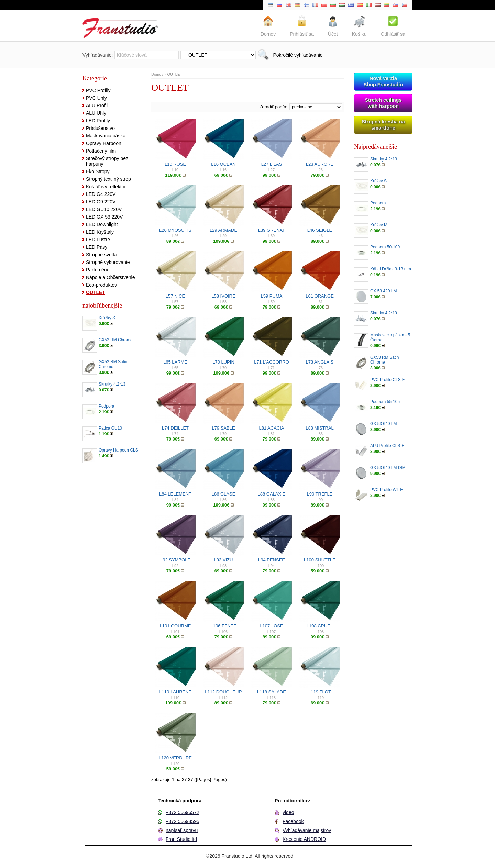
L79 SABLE (223, 428)
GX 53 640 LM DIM (388, 468)
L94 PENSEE (272, 560)
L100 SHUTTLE (320, 560)
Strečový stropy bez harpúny (107, 161)
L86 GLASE (224, 494)
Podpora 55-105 (385, 402)
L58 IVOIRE (223, 296)
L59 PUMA (272, 296)
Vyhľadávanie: (98, 55)
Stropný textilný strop (108, 179)
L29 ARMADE (223, 230)
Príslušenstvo (100, 128)
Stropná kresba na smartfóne (383, 125)
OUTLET (96, 292)
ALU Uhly (96, 113)
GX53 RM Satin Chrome (113, 364)
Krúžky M (379, 225)
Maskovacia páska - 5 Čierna (390, 337)
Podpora (106, 406)
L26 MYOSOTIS (175, 230)
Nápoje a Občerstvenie (110, 277)
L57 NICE (175, 296)
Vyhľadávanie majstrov (307, 830)
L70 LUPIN (223, 362)
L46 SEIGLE (320, 230)
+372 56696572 (183, 812)
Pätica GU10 (110, 428)
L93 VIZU (224, 560)
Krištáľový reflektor (106, 187)
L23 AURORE (320, 164)
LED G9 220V (101, 202)
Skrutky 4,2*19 (384, 313)
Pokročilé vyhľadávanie (298, 55)
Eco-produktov (101, 285)
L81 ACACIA (272, 428)
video (288, 812)
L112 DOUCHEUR (223, 692)
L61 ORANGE (320, 296)
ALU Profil (97, 105)
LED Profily (98, 121)
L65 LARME (175, 362)
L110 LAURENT (175, 692)
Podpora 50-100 (385, 247)
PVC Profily (98, 90)
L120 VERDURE (175, 758)
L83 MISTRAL (320, 428)
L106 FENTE (223, 626)
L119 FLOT (320, 692)
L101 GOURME (175, 626)
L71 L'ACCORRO (271, 362)
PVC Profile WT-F (387, 490)
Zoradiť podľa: (273, 107)
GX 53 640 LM (383, 424)
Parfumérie (98, 270)
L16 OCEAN (223, 164)
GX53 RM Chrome (116, 340)
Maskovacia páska (106, 136)
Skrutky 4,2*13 (112, 384)
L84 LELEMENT (175, 494)
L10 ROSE (175, 164)
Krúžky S (107, 318)
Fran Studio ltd (181, 839)
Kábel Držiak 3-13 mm (391, 269)
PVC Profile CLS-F (387, 380)
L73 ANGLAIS (320, 362)
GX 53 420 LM (383, 291)
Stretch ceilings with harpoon (383, 103)
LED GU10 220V (104, 209)
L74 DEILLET (175, 428)
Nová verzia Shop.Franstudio (383, 81)
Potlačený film (101, 151)
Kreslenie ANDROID (304, 839)
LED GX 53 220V (104, 217)
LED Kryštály (100, 232)
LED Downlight (102, 224)
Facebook (293, 821)
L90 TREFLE (320, 494)
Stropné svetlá (101, 255)
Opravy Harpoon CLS (118, 450)
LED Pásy (97, 247)
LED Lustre (98, 240)
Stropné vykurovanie (108, 262)
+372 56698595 (183, 821)
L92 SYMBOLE (175, 560)
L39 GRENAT (272, 230)
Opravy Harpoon (104, 143)
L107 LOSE (271, 626)
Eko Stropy (98, 171)
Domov (157, 74)
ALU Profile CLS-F (387, 446)
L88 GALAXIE (272, 494)
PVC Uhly (96, 98)
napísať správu (182, 830)
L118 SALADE (272, 692)
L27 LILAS (272, 164)
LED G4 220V (101, 194)
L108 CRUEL (320, 626)
